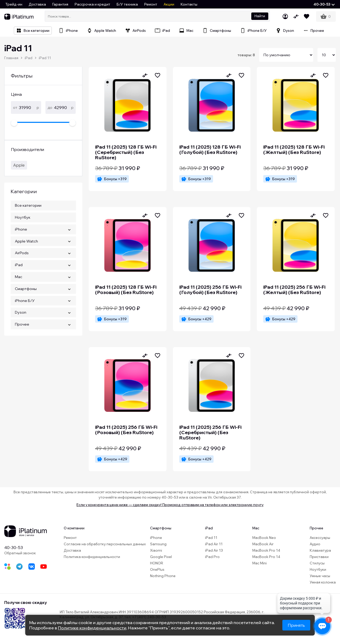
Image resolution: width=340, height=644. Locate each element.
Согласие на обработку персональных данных (105, 544)
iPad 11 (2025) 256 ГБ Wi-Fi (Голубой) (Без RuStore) (210, 290)
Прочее (316, 528)
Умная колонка (323, 582)
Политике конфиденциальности (92, 628)
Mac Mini (260, 563)
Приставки (319, 557)
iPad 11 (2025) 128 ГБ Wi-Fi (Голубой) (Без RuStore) (210, 150)
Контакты (189, 4)
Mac (256, 528)
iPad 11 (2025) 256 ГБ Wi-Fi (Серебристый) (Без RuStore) (210, 432)
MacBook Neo (264, 538)
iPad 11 (45, 58)
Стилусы (317, 563)
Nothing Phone (163, 576)
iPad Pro (212, 557)
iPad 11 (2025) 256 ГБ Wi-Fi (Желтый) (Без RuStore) (294, 290)
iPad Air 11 (214, 544)
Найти (260, 16)
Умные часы (320, 576)
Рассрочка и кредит (92, 4)
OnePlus (157, 569)
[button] (324, 4)
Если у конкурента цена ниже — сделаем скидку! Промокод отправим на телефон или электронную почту (170, 505)
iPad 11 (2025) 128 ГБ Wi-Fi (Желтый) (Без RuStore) (294, 150)
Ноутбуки (318, 569)
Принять (296, 625)
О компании (74, 528)
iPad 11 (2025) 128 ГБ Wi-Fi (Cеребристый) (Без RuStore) (126, 152)
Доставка (37, 4)
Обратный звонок (20, 553)
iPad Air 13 (214, 550)
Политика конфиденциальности (92, 557)
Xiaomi (156, 550)
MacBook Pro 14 (266, 550)
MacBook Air (263, 544)
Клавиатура (320, 550)
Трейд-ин (14, 4)
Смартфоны (161, 528)
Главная (11, 58)
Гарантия (60, 4)
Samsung (158, 544)
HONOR (157, 563)
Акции (169, 4)
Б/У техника (127, 4)
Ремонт (151, 4)
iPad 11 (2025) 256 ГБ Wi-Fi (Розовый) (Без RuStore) (126, 430)
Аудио (315, 544)
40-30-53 (14, 547)
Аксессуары (320, 538)
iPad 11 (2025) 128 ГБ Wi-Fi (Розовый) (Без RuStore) (126, 290)
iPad (29, 58)
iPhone (156, 538)
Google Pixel (161, 557)
